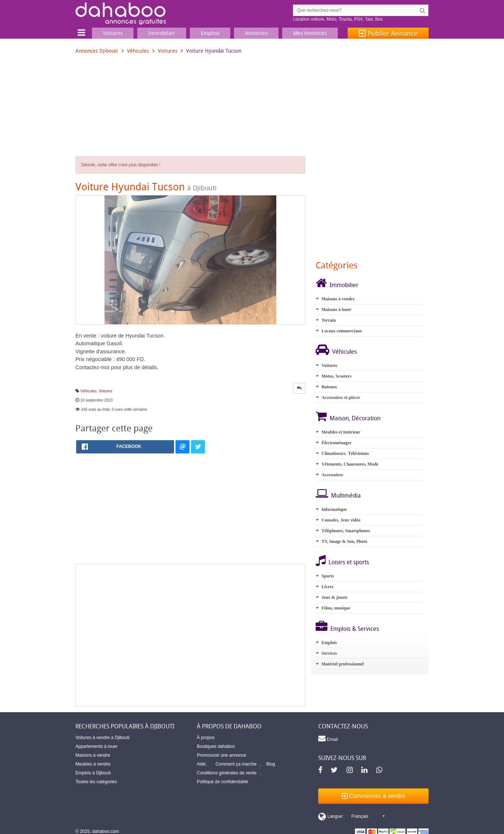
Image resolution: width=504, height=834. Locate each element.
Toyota (345, 19)
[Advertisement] (190, 635)
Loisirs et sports (349, 562)
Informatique (334, 509)
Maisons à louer (336, 310)
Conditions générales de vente (227, 773)
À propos (206, 738)
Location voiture (308, 19)
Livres (327, 587)
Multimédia (346, 495)
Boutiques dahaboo (216, 746)
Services (329, 653)
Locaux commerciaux (342, 331)
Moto (331, 19)
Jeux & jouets (335, 597)
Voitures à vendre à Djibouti (102, 738)
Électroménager (337, 443)
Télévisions (359, 453)
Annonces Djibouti (97, 51)
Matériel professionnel (343, 664)
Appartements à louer (97, 746)
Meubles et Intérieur (341, 432)
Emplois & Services (355, 629)
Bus (379, 19)
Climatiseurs (333, 453)
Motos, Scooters (336, 376)
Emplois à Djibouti (93, 773)
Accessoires (332, 475)
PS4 (359, 19)
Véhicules (138, 51)
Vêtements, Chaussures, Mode (350, 464)
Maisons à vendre (338, 299)
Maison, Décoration (355, 418)
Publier (388, 33)
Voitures (168, 51)
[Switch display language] (351, 816)
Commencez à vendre (374, 796)
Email (328, 738)
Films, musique (336, 608)
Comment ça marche (236, 764)
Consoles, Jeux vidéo (341, 520)
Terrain (329, 320)
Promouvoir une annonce (221, 755)
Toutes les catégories (96, 782)
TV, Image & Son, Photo (344, 541)
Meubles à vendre (93, 764)
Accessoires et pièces (341, 397)
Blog (271, 764)
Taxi (369, 19)
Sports (328, 576)
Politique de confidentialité (222, 782)
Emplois (329, 643)
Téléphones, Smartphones (346, 531)
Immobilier (344, 285)
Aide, (202, 764)
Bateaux (329, 387)
